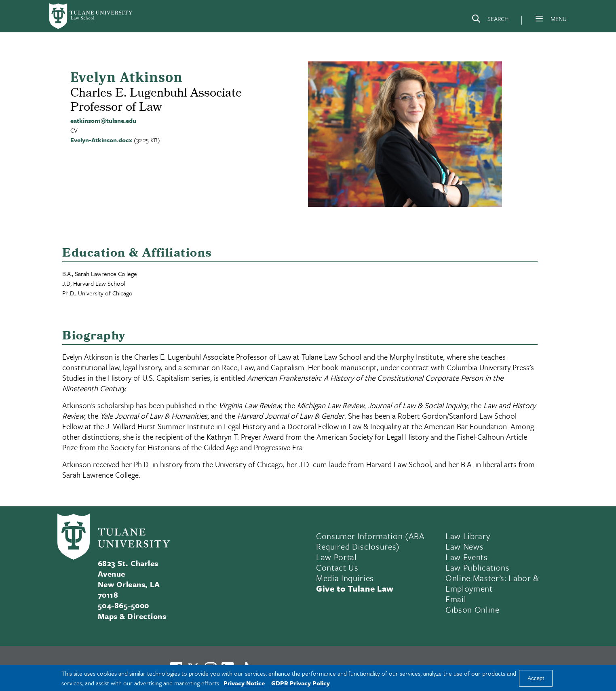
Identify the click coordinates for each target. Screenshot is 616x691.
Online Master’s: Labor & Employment (492, 583)
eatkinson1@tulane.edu (103, 120)
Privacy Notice (244, 683)
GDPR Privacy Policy (301, 683)
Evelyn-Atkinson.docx (101, 140)
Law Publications (478, 567)
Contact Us (337, 567)
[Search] (490, 20)
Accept (536, 678)
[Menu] (539, 19)
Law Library (468, 536)
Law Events (467, 557)
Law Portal (336, 557)
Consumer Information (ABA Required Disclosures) (370, 541)
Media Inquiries (345, 578)
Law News (464, 546)
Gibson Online (473, 609)
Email (456, 599)
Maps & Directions (132, 616)
